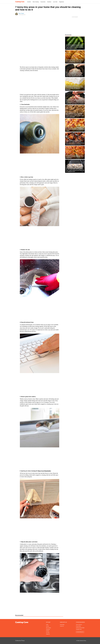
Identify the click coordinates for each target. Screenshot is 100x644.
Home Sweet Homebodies (44, 471)
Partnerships (62, 625)
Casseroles (43, 2)
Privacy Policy (78, 626)
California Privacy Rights (80, 628)
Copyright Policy (79, 629)
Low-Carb (55, 2)
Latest (47, 625)
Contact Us (62, 626)
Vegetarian (62, 2)
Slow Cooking (36, 2)
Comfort (29, 2)
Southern (49, 2)
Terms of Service (79, 625)
